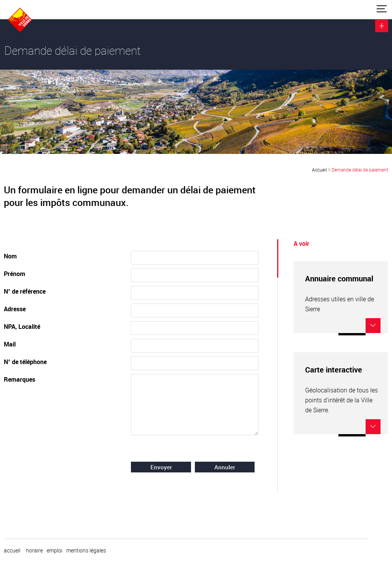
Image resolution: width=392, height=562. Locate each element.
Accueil (319, 170)
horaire (34, 551)
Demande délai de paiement (360, 170)
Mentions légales (86, 551)
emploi (55, 551)
